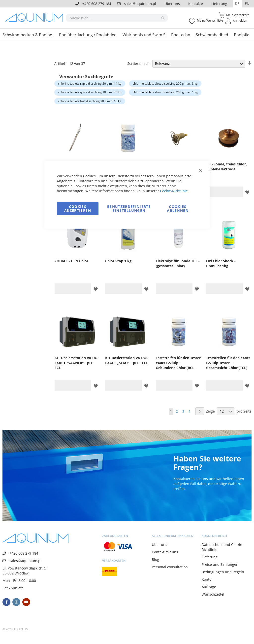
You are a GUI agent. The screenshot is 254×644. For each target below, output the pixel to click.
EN (247, 4)
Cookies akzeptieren (78, 208)
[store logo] (35, 18)
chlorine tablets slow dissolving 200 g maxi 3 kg (165, 83)
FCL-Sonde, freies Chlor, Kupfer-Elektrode (226, 167)
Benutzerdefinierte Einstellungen (129, 208)
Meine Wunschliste (210, 20)
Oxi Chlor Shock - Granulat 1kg (221, 263)
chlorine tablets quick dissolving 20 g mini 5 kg (90, 92)
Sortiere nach (138, 63)
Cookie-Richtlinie (174, 191)
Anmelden (240, 20)
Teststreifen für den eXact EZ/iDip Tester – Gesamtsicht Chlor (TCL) (228, 363)
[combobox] (117, 18)
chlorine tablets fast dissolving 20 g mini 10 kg (90, 101)
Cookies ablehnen (178, 208)
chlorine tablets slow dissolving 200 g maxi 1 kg (165, 92)
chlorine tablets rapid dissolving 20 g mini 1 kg (90, 83)
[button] (238, 4)
